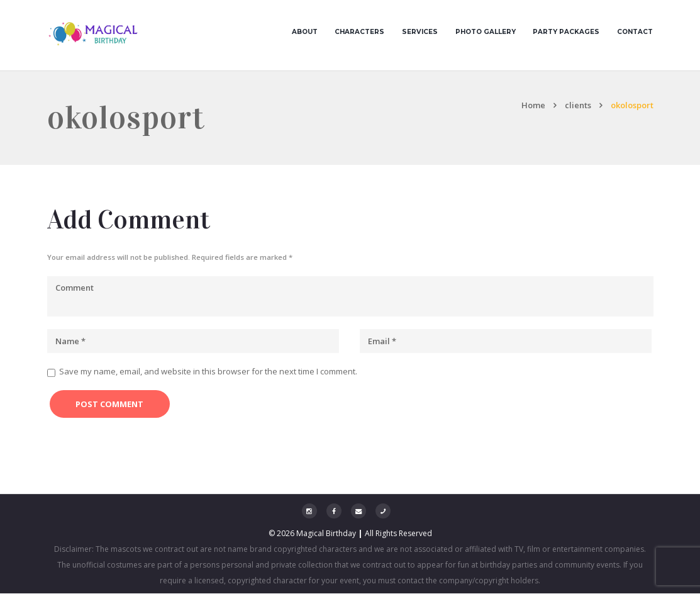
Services (420, 32)
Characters (359, 32)
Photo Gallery (486, 32)
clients (578, 106)
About (305, 32)
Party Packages (566, 32)
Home (533, 106)
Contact (635, 32)
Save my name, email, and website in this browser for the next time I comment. (208, 372)
